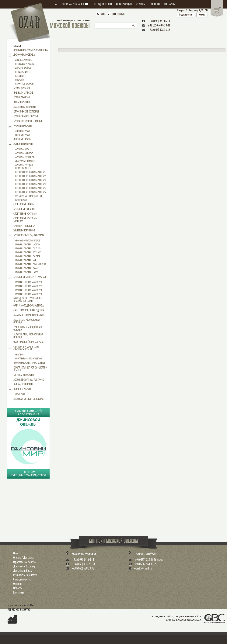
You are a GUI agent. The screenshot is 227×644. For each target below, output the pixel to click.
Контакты (19, 593)
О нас (16, 554)
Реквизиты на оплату (25, 575)
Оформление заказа (24, 562)
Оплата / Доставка (23, 558)
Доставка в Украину (24, 567)
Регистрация (115, 14)
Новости (18, 588)
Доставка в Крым (23, 571)
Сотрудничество (22, 580)
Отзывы (18, 584)
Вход (100, 14)
